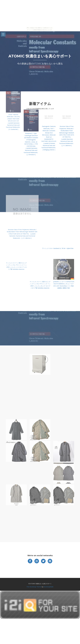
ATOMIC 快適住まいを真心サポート (40, 56)
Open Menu (3, 34)
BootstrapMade (48, 587)
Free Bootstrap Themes (34, 587)
